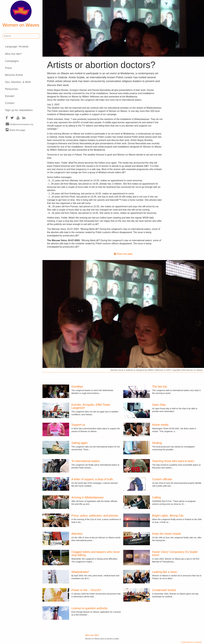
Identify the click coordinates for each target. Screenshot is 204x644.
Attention (77, 534)
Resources (11, 89)
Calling (156, 497)
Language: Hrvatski (17, 46)
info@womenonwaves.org (19, 124)
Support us (78, 425)
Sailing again (80, 443)
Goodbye (77, 387)
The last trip (160, 387)
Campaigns (12, 61)
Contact (10, 103)
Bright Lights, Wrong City (168, 516)
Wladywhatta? (80, 572)
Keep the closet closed (166, 534)
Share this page (15, 130)
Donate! (10, 96)
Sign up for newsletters (19, 110)
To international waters (86, 461)
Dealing (157, 443)
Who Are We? (13, 54)
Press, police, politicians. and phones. (95, 516)
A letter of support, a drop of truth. (93, 479)
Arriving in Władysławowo (87, 497)
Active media (160, 425)
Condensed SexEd (164, 590)
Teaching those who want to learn (173, 461)
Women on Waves (21, 14)
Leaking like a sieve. (165, 572)
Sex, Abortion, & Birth (18, 82)
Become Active (14, 75)
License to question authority (89, 608)
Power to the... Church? (86, 590)
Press (8, 68)
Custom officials (162, 479)
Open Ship (159, 405)
